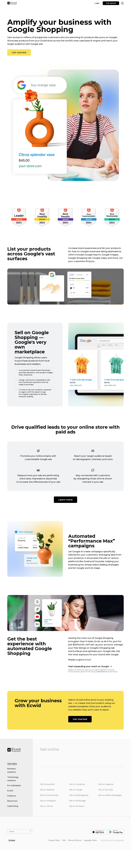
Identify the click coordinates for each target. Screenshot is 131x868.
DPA (64, 840)
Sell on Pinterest (77, 806)
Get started (111, 3)
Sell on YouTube (106, 790)
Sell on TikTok (47, 806)
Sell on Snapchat (106, 784)
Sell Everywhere (47, 784)
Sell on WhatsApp (77, 801)
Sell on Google (76, 790)
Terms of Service (75, 840)
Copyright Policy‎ (90, 840)
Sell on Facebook (77, 784)
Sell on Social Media (49, 795)
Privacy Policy (54, 840)
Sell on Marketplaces (79, 795)
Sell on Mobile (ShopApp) (110, 795)
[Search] (30, 831)
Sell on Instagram (48, 801)
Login (97, 3)
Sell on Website (47, 790)
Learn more (65, 500)
